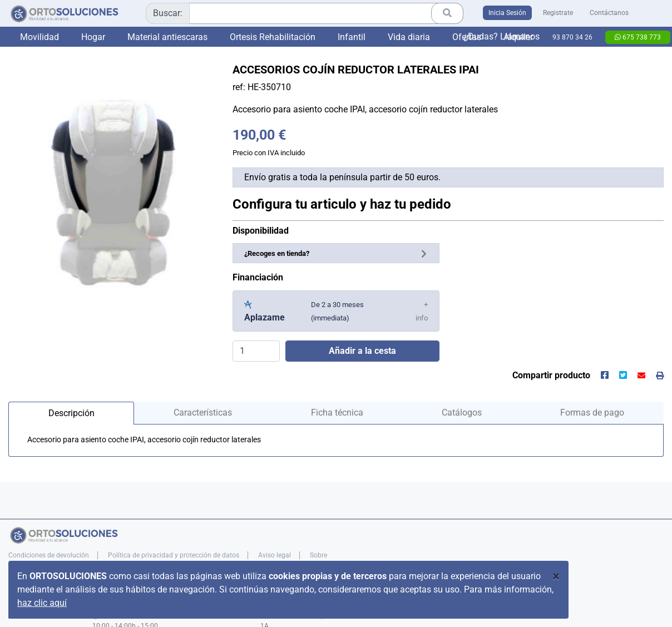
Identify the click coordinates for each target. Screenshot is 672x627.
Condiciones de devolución (49, 555)
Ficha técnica (337, 413)
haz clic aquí (42, 603)
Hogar (93, 37)
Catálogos (462, 413)
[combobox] (305, 13)
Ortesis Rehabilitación (273, 37)
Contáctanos (609, 13)
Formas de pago (592, 413)
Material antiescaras (167, 37)
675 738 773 (638, 37)
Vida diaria (409, 37)
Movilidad (39, 37)
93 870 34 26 (572, 37)
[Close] (556, 576)
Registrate (558, 13)
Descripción (71, 413)
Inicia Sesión (507, 13)
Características (203, 413)
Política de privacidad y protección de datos (174, 555)
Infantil (352, 37)
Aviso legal (275, 555)
